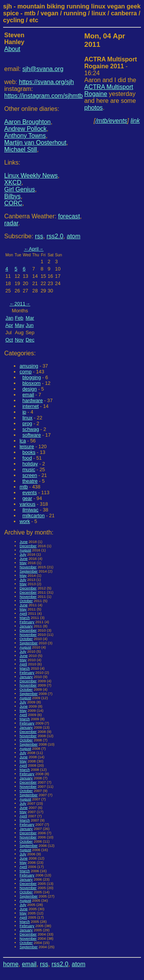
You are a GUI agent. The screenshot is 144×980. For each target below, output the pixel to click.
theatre (30, 481)
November (28, 567)
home (11, 964)
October (26, 601)
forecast (69, 216)
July (23, 554)
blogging (31, 377)
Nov (19, 340)
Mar (30, 318)
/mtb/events (111, 121)
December (28, 546)
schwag (31, 429)
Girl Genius (20, 189)
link (135, 121)
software (31, 435)
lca (23, 441)
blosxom (31, 383)
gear (27, 498)
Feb (19, 318)
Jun (30, 325)
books (29, 452)
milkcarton (33, 516)
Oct (9, 340)
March (25, 618)
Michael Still (21, 149)
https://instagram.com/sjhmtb (44, 96)
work (25, 521)
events (30, 492)
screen (30, 475)
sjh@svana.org (43, 69)
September (29, 571)
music (29, 469)
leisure (27, 446)
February (27, 622)
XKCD (13, 182)
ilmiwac (30, 510)
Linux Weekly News (31, 176)
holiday (30, 464)
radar (11, 223)
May (20, 325)
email (28, 395)
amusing (29, 366)
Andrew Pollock (25, 129)
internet (31, 406)
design (30, 389)
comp (26, 372)
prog (27, 423)
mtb (24, 487)
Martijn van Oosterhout (35, 143)
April (34, 249)
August (25, 550)
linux (27, 418)
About (12, 49)
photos (94, 108)
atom (74, 236)
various (27, 504)
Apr (9, 325)
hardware (32, 400)
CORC (13, 203)
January (26, 626)
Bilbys (12, 196)
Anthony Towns (25, 136)
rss (39, 236)
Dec (30, 340)
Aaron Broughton (27, 122)
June (24, 542)
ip (24, 412)
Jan (9, 318)
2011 (20, 304)
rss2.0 (55, 236)
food (27, 458)
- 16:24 (111, 66)
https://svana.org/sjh (46, 82)
